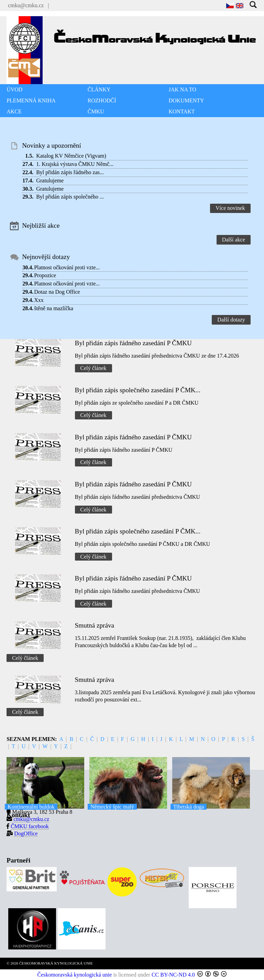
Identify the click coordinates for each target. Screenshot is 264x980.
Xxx (39, 300)
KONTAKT (182, 111)
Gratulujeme (50, 181)
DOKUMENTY (186, 100)
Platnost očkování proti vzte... (67, 267)
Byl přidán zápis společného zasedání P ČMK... (138, 390)
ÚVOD (14, 89)
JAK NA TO (183, 89)
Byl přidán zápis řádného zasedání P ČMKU (133, 343)
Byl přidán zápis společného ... (70, 197)
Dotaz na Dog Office (57, 292)
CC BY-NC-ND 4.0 (173, 975)
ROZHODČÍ (102, 100)
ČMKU (96, 111)
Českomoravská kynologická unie (75, 975)
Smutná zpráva (95, 625)
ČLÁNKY (99, 89)
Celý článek (93, 368)
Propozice (45, 275)
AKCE (14, 111)
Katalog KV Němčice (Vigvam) (71, 156)
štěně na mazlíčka (54, 308)
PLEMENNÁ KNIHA (31, 100)
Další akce (234, 240)
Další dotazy (231, 320)
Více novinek (230, 208)
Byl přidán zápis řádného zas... (70, 172)
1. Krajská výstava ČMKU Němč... (75, 164)
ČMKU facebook (30, 826)
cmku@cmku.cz (26, 5)
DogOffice (26, 833)
